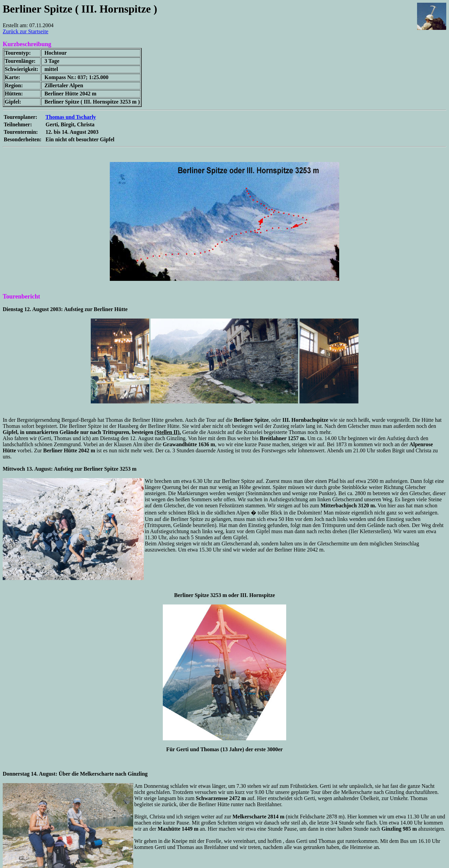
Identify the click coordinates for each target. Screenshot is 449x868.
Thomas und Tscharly (71, 117)
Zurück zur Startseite (25, 31)
